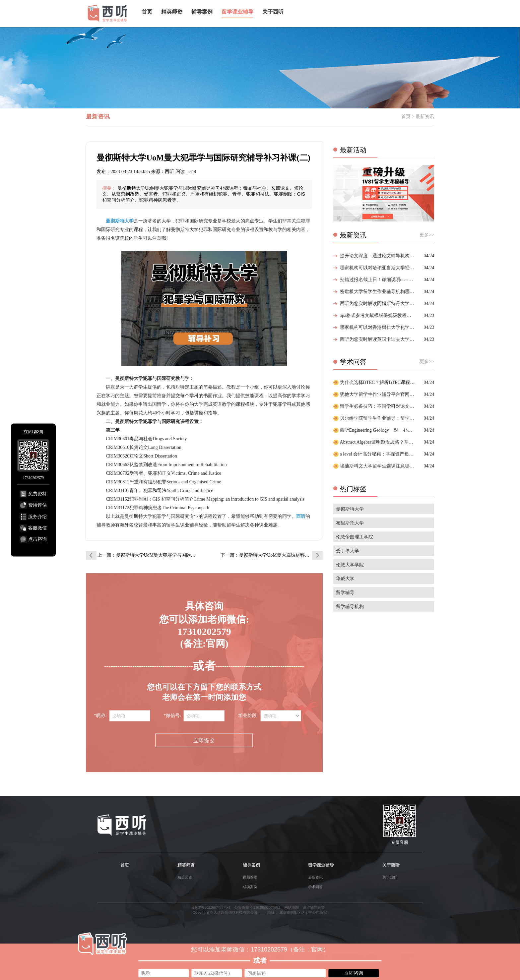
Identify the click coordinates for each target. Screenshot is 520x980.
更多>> (427, 235)
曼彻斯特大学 (350, 509)
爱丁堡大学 (348, 551)
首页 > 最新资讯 (418, 117)
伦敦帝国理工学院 (355, 537)
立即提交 (204, 740)
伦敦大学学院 (350, 565)
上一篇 (149, 555)
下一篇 (272, 555)
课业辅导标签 (314, 907)
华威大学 (345, 579)
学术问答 (315, 887)
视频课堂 (250, 877)
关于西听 (273, 12)
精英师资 (172, 12)
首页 (147, 12)
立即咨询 (354, 973)
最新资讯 (315, 877)
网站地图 (292, 907)
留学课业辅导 (237, 12)
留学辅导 (345, 593)
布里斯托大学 (350, 523)
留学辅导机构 (350, 607)
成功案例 (250, 887)
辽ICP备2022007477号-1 (211, 907)
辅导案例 (202, 12)
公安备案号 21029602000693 (257, 907)
